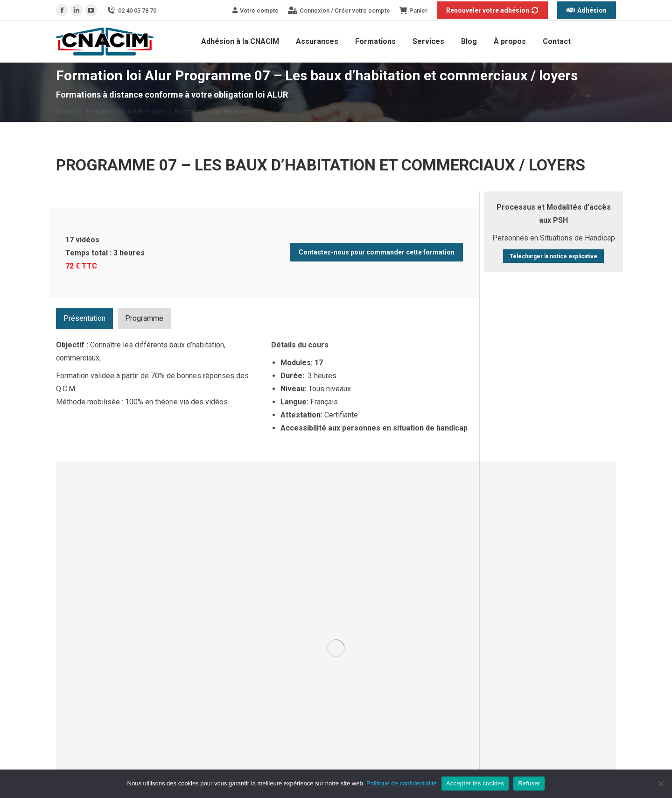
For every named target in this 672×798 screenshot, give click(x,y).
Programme (144, 318)
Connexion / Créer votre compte (339, 11)
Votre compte (255, 11)
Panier (413, 11)
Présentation (84, 318)
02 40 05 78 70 (131, 11)
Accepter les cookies (475, 783)
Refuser (529, 783)
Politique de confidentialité (402, 783)
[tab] (84, 318)
